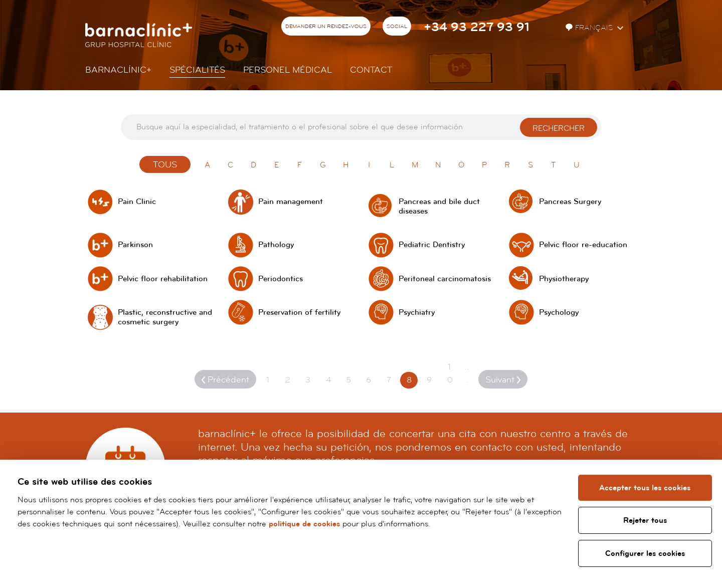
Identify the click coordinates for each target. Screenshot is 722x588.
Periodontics (281, 279)
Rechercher (559, 128)
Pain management (291, 202)
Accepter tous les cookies (645, 488)
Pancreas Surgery (570, 202)
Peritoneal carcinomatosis (445, 279)
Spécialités (197, 70)
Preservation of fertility (299, 313)
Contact (371, 70)
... (467, 373)
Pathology (276, 245)
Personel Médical (288, 70)
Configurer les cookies (645, 553)
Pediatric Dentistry (432, 245)
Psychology (559, 313)
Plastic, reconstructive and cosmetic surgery (165, 317)
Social (397, 27)
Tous (165, 165)
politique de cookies (304, 524)
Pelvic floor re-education (583, 245)
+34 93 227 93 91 (477, 27)
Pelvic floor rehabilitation (163, 279)
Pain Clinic (137, 202)
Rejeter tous (645, 520)
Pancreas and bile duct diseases (439, 207)
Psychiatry (417, 313)
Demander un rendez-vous (326, 27)
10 (450, 373)
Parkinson (135, 245)
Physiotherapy (564, 279)
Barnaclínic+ (118, 70)
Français (590, 28)
